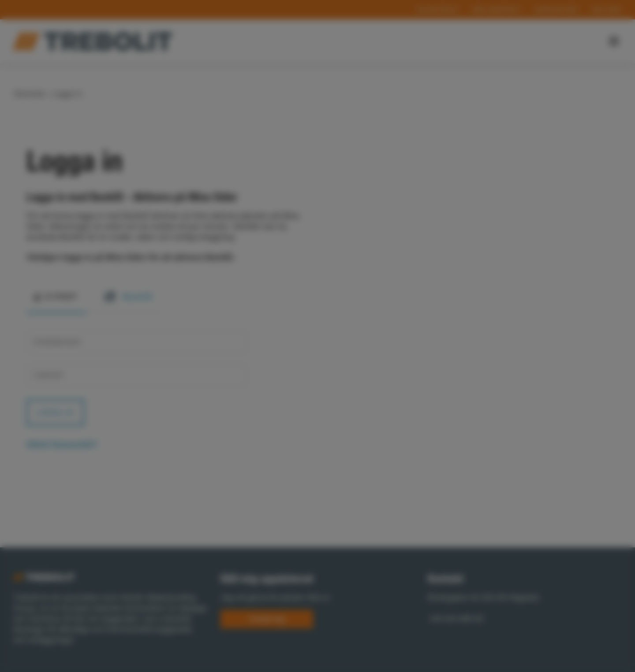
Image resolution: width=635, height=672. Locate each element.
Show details (187, 364)
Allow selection (369, 401)
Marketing (370, 377)
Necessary (202, 377)
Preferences (260, 377)
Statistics (316, 377)
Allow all (436, 401)
